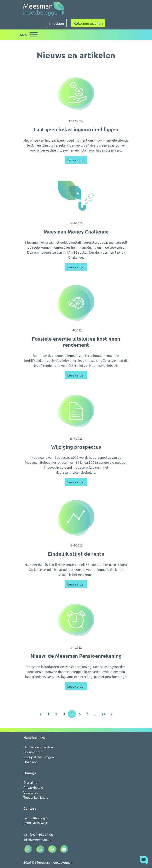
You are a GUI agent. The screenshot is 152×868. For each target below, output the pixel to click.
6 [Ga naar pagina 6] (88, 714)
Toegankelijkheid (36, 797)
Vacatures (31, 792)
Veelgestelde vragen (39, 757)
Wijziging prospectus (76, 447)
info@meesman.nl (37, 839)
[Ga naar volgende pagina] (111, 714)
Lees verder (76, 160)
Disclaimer (31, 782)
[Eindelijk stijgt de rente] (76, 518)
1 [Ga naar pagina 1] (48, 714)
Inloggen (57, 23)
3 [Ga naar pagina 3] (64, 714)
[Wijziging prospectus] (76, 411)
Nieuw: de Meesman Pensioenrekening (76, 656)
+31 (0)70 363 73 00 (38, 834)
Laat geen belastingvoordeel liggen (76, 129)
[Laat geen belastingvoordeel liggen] (76, 94)
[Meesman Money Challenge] (76, 196)
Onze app (30, 762)
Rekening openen (88, 23)
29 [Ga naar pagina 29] (103, 714)
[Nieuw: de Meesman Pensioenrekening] (76, 620)
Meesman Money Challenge (76, 232)
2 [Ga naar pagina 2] (56, 714)
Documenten (33, 752)
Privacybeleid (33, 787)
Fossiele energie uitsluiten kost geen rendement (76, 342)
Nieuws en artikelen (38, 747)
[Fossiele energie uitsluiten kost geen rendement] (76, 303)
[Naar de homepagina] (43, 9)
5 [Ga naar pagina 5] (80, 714)
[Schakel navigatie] (29, 35)
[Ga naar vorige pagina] (41, 714)
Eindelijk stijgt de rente (76, 554)
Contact (30, 808)
